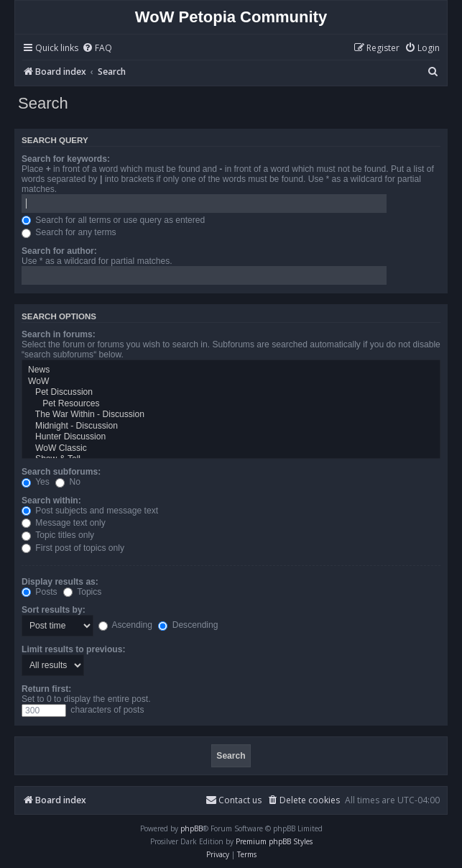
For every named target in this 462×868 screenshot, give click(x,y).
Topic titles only (58, 535)
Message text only (64, 523)
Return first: (46, 689)
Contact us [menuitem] (234, 800)
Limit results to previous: (73, 649)
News (231, 370)
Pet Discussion (231, 393)
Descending (188, 625)
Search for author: (59, 251)
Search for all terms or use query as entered (113, 220)
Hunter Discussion (231, 437)
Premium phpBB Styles (274, 841)
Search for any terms (69, 232)
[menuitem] (97, 49)
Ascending (125, 625)
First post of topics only (73, 548)
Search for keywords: (66, 159)
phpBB (191, 828)
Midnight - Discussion (231, 426)
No (68, 482)
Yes (36, 482)
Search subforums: (61, 472)
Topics (82, 592)
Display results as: (60, 582)
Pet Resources (231, 404)
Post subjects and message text (90, 511)
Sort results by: (54, 610)
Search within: (51, 501)
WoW (231, 382)
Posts (40, 592)
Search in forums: (59, 334)
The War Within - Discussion (231, 415)
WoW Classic (231, 449)
